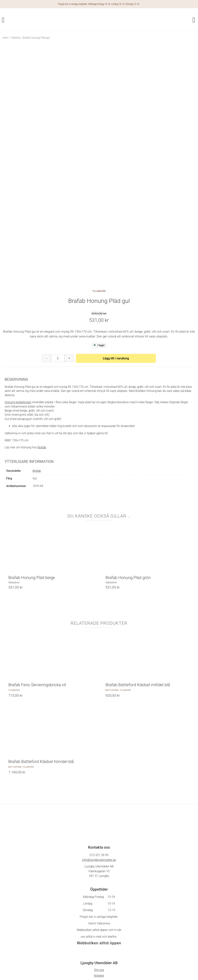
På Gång (99, 946)
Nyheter (99, 902)
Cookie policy (99, 914)
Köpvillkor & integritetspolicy (99, 908)
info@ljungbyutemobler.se (99, 786)
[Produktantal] (58, 285)
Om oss (99, 897)
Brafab (42, 374)
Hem (6, 38)
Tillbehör (16, 38)
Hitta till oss (99, 920)
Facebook (99, 940)
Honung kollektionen (18, 329)
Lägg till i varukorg (116, 285)
